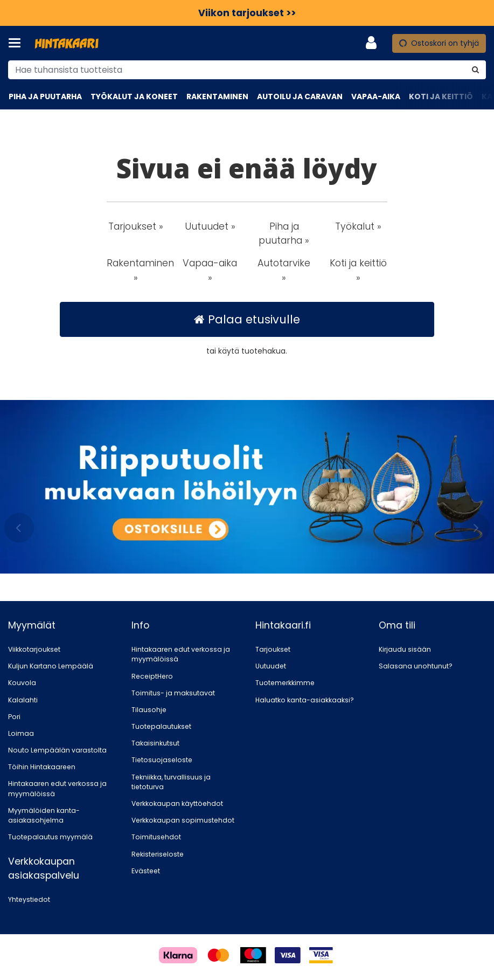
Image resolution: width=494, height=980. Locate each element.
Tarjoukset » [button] (136, 226)
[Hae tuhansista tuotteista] (247, 70)
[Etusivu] (67, 43)
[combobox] (247, 70)
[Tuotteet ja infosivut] (18, 43)
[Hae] (475, 70)
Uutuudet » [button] (210, 226)
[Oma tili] (374, 43)
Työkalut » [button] (358, 226)
